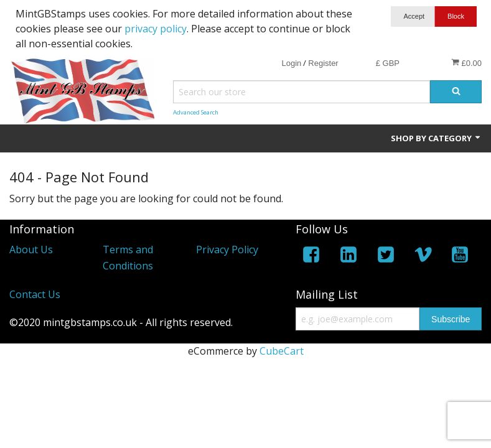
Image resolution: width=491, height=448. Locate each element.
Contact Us (35, 294)
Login (291, 63)
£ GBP (388, 63)
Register (323, 63)
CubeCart (282, 351)
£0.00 (466, 63)
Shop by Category (436, 138)
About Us (31, 250)
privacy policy (156, 29)
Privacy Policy (227, 250)
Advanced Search (196, 112)
